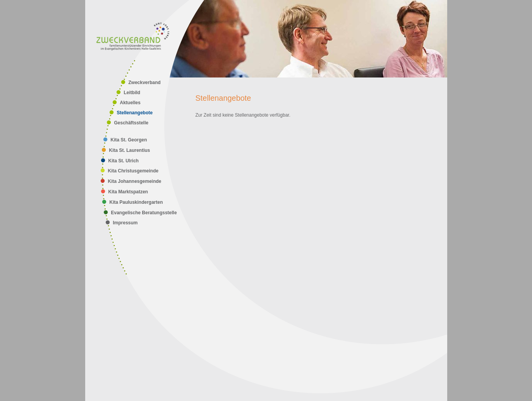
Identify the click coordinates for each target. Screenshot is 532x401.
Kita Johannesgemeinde (135, 181)
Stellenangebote (135, 113)
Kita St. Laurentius (130, 150)
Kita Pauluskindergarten (136, 202)
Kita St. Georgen (129, 140)
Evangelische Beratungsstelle (144, 213)
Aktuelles (130, 103)
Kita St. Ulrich (124, 161)
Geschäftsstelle (131, 123)
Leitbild (132, 93)
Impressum (125, 223)
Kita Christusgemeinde (133, 171)
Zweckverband (145, 83)
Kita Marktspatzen (128, 192)
